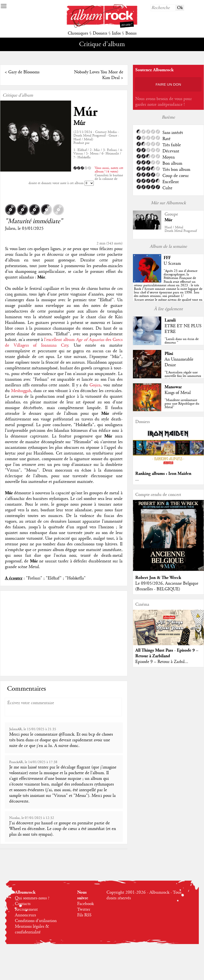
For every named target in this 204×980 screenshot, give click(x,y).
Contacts (23, 904)
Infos (116, 33)
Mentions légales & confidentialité (32, 929)
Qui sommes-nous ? (32, 898)
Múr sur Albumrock (168, 203)
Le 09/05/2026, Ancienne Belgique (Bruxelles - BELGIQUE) (167, 586)
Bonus (131, 33)
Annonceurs (25, 915)
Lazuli (170, 320)
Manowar (173, 387)
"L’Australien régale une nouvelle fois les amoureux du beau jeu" (183, 376)
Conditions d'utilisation (36, 921)
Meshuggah (21, 391)
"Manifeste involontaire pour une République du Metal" (182, 404)
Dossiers (100, 33)
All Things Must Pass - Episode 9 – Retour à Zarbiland (167, 653)
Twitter (84, 909)
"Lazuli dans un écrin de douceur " (182, 341)
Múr (85, 112)
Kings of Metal (178, 393)
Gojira (95, 385)
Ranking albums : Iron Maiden (163, 474)
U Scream (172, 264)
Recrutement (26, 909)
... (137, 479)
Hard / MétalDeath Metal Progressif (181, 229)
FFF (167, 258)
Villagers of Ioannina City (41, 345)
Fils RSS (84, 915)
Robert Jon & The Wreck (158, 578)
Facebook (85, 904)
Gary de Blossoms (24, 72)
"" (168, 289)
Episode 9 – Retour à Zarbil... (162, 662)
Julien (10, 229)
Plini (169, 354)
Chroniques (78, 33)
